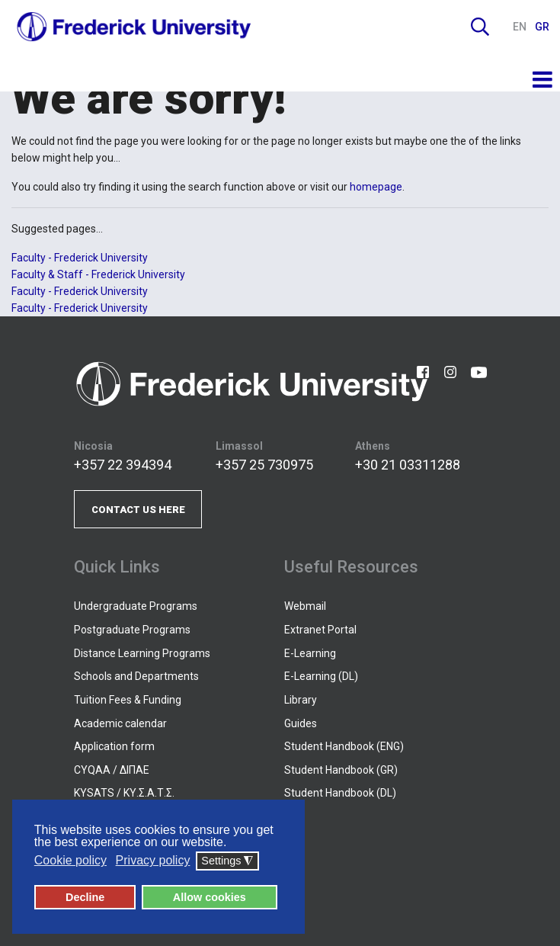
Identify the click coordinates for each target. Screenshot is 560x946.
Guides (301, 723)
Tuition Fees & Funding (128, 700)
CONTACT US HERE (138, 510)
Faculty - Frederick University (80, 258)
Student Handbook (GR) (341, 770)
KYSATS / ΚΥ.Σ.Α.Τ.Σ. (124, 793)
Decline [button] (85, 897)
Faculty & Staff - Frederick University (98, 274)
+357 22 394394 (123, 465)
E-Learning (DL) (321, 676)
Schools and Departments (136, 676)
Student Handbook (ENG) (344, 746)
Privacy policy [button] (153, 861)
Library (301, 700)
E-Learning (310, 653)
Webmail (305, 606)
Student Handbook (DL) (340, 793)
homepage (376, 187)
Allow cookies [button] (210, 897)
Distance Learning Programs (142, 653)
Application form (114, 746)
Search (480, 27)
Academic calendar (120, 723)
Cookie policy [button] (70, 861)
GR (542, 27)
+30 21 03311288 (408, 465)
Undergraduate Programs (136, 606)
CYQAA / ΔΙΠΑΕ (112, 770)
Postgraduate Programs (132, 630)
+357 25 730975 (264, 465)
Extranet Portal (320, 630)
